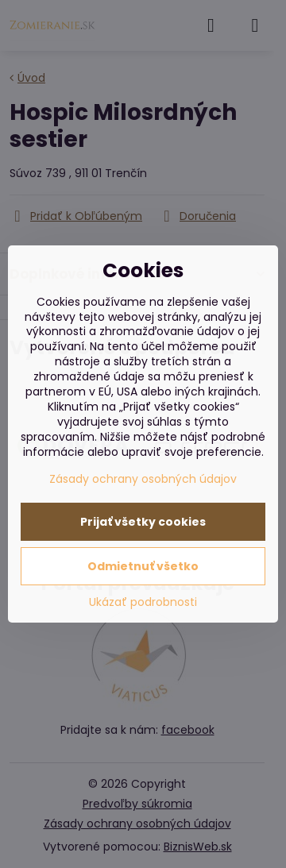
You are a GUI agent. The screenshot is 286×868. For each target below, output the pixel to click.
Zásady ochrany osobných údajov (143, 479)
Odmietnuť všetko (143, 566)
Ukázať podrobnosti (143, 602)
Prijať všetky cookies (143, 522)
